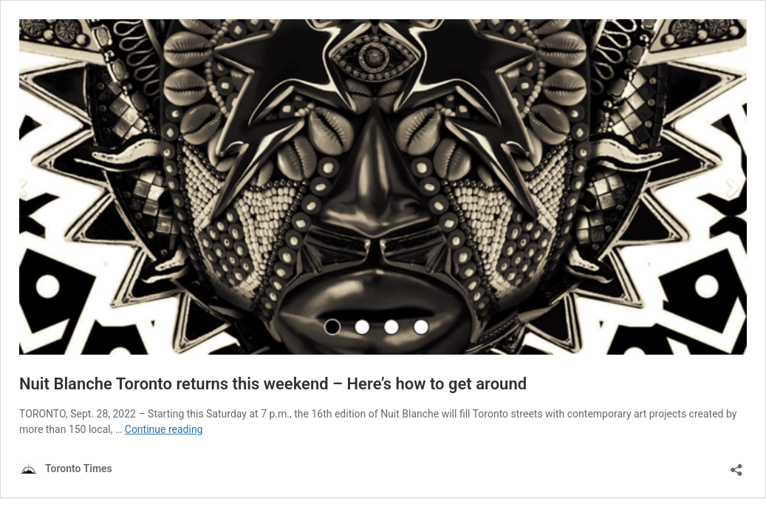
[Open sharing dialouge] (736, 465)
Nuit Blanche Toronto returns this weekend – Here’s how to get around (273, 384)
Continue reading (164, 429)
